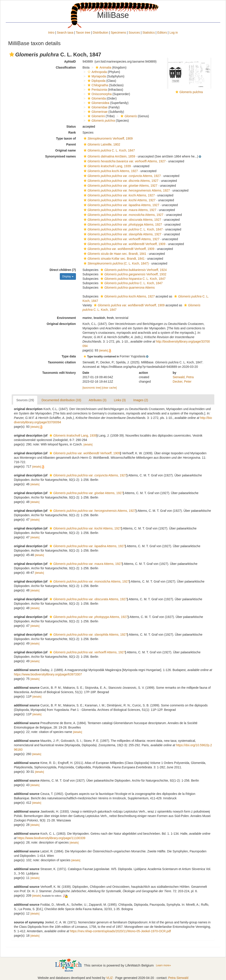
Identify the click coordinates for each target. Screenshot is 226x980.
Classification (66, 67)
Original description (61, 324)
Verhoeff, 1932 (133, 274)
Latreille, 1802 (101, 144)
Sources (134, 33)
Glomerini (96, 116)
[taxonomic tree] (92, 388)
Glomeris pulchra (191, 92)
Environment (66, 318)
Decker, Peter (182, 382)
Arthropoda (97, 72)
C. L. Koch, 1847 (109, 150)
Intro (51, 33)
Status (71, 127)
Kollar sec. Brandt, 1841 (114, 259)
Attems (127, 288)
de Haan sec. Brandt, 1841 (114, 254)
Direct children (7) (63, 270)
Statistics (149, 33)
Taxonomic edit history (59, 373)
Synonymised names (60, 156)
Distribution (100, 33)
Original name (65, 150)
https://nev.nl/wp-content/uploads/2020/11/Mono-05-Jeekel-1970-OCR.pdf (120, 931)
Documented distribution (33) (61, 400)
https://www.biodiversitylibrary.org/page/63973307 (48, 674)
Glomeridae (97, 107)
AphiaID (70, 61)
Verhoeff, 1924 (133, 270)
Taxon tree (83, 33)
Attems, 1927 (124, 161)
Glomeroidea (98, 103)
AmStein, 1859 (109, 156)
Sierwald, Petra (183, 377)
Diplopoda (96, 81)
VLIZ (109, 978)
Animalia (103, 67)
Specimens (118, 33)
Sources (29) (25, 400)
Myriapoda (96, 76)
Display (68, 276)
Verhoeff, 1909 (108, 138)
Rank (72, 132)
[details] (103, 351)
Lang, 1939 (107, 166)
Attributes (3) (98, 400)
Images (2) (141, 400)
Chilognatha (97, 85)
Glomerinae (97, 112)
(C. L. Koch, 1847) (116, 263)
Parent (71, 144)
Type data (69, 356)
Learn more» (164, 965)
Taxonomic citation (62, 362)
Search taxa (65, 33)
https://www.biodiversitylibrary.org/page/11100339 (51, 838)
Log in (174, 33)
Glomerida (96, 98)
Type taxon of (66, 138)
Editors (162, 33)
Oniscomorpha (99, 94)
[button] (12, 54)
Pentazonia (97, 90)
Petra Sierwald (178, 978)
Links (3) (120, 400)
